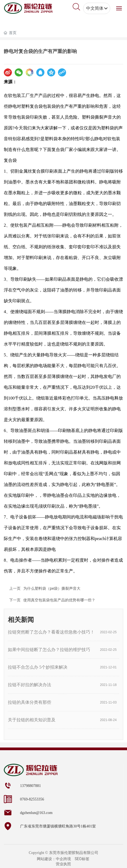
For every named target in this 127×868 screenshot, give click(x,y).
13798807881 (30, 786)
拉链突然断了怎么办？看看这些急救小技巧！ (51, 632)
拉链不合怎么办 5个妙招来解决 (38, 667)
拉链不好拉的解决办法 (30, 685)
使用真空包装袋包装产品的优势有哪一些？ (59, 600)
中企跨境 (63, 859)
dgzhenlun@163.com (36, 813)
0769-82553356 (32, 799)
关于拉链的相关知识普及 (32, 720)
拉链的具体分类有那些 (30, 702)
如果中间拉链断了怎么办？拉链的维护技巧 (49, 650)
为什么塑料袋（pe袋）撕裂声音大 (52, 588)
